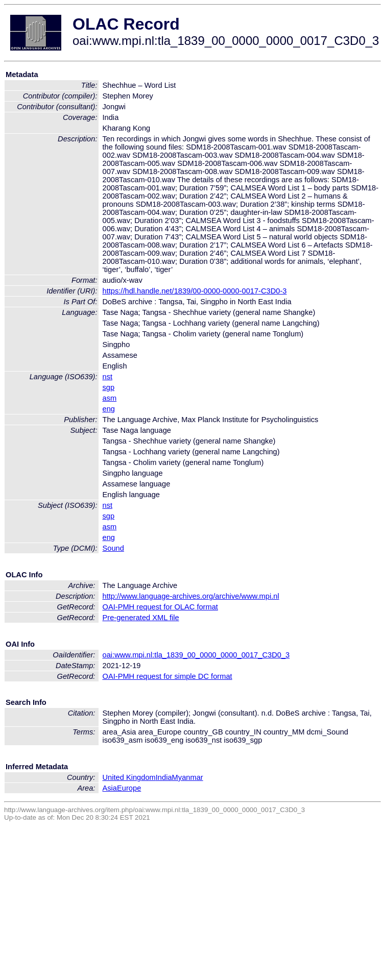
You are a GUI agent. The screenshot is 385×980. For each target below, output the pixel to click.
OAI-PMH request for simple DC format (167, 676)
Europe (129, 788)
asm (110, 398)
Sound (113, 548)
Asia (110, 788)
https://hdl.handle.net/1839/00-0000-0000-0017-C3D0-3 (195, 291)
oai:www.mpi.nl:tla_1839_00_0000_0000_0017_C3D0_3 (196, 655)
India (164, 777)
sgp (109, 387)
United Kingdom (129, 777)
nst (108, 377)
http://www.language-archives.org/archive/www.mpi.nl (191, 596)
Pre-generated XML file (141, 618)
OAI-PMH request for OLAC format (160, 607)
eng (109, 409)
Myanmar (188, 777)
